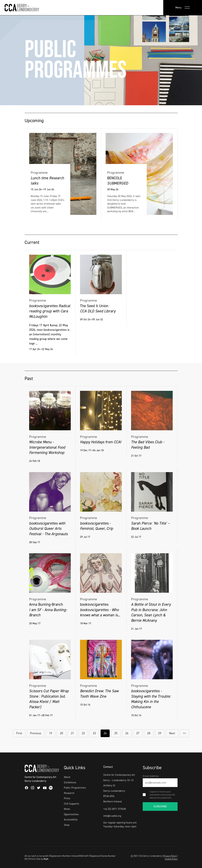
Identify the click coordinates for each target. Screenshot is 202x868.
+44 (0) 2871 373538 (115, 809)
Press (67, 798)
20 (61, 733)
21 (72, 733)
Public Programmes (75, 788)
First (19, 733)
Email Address (151, 776)
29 (160, 733)
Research (69, 793)
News (67, 809)
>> (184, 733)
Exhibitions (70, 782)
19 (51, 733)
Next (172, 733)
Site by (43, 859)
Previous (36, 733)
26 (127, 733)
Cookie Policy (171, 859)
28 (149, 733)
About (67, 777)
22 (83, 733)
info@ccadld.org (112, 816)
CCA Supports (71, 804)
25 (116, 733)
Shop (67, 825)
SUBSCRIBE (160, 806)
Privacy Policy (170, 856)
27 (138, 733)
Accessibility (71, 820)
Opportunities (71, 814)
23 (94, 733)
